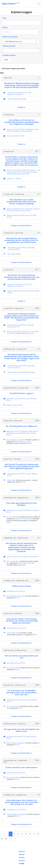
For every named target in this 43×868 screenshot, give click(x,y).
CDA (22, 215)
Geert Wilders (31, 399)
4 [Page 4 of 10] (22, 834)
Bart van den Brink (15, 291)
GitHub (21, 854)
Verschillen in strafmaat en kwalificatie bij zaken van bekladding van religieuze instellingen (22, 122)
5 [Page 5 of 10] (26, 834)
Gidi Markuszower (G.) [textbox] (21, 42)
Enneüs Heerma (13, 215)
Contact (21, 860)
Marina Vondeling (32, 510)
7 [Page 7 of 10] (34, 834)
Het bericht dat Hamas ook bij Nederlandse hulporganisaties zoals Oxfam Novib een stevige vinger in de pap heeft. (22, 358)
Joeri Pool (11, 557)
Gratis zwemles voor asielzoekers (21, 767)
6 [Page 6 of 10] (30, 834)
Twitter (21, 858)
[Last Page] (15, 839)
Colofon (22, 851)
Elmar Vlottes (31, 433)
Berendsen (30, 333)
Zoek (6, 60)
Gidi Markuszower (32, 129)
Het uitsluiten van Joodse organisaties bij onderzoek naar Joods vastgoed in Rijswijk (21, 202)
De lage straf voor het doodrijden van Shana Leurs (22, 730)
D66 (24, 99)
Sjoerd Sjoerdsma (15, 99)
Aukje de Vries (12, 405)
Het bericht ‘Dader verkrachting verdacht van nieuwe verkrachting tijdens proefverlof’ (22, 621)
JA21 (9, 174)
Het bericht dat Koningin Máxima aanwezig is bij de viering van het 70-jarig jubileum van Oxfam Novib (21, 240)
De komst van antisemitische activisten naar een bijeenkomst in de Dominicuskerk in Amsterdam (21, 277)
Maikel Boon (11, 431)
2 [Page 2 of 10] (14, 834)
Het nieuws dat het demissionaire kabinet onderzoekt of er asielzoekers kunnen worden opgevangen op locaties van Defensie (21, 547)
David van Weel (13, 136)
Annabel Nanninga (30, 172)
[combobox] (21, 41)
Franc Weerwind (26, 519)
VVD (22, 136)
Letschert (10, 178)
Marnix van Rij (25, 442)
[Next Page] (11, 839)
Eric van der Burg (13, 517)
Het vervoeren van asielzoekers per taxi (21, 657)
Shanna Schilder (13, 129)
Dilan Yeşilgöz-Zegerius (15, 440)
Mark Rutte (11, 480)
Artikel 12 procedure (22, 586)
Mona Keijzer (31, 170)
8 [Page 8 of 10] (38, 834)
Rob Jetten (12, 254)
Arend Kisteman (18, 174)
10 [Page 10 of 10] (6, 839)
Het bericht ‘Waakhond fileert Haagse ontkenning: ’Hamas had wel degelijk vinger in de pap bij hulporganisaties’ (22, 85)
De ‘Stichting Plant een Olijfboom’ (21, 426)
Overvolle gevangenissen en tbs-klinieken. (22, 504)
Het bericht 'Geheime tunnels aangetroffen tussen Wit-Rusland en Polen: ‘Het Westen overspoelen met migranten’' (21, 317)
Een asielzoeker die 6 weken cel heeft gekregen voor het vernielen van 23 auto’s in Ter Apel (21, 802)
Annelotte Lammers (15, 93)
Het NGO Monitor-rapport (22, 393)
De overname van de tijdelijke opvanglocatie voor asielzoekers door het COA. (22, 693)
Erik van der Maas (14, 170)
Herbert (18, 178)
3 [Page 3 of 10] (18, 834)
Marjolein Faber (27, 431)
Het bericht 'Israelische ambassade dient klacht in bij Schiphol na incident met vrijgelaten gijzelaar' (21, 466)
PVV (25, 93)
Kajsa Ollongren (29, 563)
